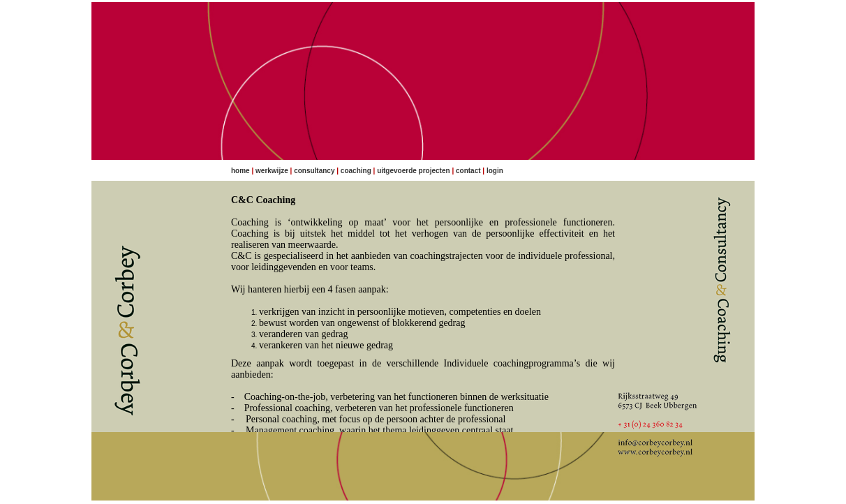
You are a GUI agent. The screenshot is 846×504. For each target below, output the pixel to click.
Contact (468, 171)
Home (240, 171)
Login (495, 171)
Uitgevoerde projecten (413, 171)
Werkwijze (272, 171)
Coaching (356, 171)
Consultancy (314, 171)
